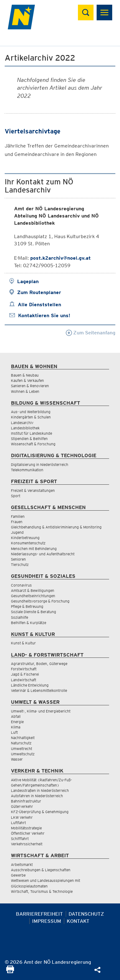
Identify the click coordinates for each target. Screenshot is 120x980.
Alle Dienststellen (39, 305)
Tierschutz (20, 565)
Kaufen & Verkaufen (27, 380)
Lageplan (28, 281)
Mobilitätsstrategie (26, 828)
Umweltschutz (23, 754)
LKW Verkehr (22, 817)
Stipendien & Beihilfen (29, 439)
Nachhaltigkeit (23, 738)
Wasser (17, 759)
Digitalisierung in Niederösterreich (40, 465)
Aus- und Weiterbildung (31, 412)
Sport (16, 496)
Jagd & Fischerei (25, 674)
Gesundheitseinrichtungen (33, 596)
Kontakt (78, 921)
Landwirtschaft (24, 680)
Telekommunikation (27, 470)
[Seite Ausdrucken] (10, 971)
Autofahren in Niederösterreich (37, 796)
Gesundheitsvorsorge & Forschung (40, 601)
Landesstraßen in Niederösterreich (40, 790)
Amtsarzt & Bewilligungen (33, 590)
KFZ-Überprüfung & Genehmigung (40, 812)
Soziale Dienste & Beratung (34, 612)
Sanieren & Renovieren (30, 386)
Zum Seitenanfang (91, 333)
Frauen (17, 522)
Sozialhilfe (19, 617)
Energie (17, 722)
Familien (18, 516)
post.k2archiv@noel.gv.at (60, 258)
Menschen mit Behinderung (34, 549)
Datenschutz (86, 914)
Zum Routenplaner (39, 292)
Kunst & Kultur (23, 643)
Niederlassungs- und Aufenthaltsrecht (43, 554)
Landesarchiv (22, 423)
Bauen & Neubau (25, 375)
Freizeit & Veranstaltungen (33, 490)
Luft (14, 732)
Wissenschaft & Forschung (33, 444)
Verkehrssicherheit (27, 844)
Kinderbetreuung (25, 538)
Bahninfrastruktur (26, 801)
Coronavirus (21, 585)
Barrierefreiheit (39, 914)
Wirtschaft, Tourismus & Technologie (42, 891)
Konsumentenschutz (28, 543)
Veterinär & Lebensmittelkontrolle (39, 690)
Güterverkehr (22, 806)
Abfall (16, 716)
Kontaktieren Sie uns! (44, 315)
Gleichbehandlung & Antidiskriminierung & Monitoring (56, 527)
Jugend (17, 532)
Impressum (47, 921)
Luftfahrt (18, 823)
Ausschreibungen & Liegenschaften (41, 870)
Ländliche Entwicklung (30, 685)
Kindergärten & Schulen (31, 417)
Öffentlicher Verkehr (28, 833)
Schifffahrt (20, 839)
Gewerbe (18, 875)
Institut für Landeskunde (31, 433)
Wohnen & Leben (25, 391)
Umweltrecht (22, 749)
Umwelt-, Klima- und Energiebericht (41, 711)
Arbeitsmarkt (22, 865)
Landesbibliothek (25, 428)
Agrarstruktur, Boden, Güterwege (39, 664)
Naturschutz (21, 743)
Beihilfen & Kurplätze (29, 623)
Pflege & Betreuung (27, 606)
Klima (16, 727)
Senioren (18, 559)
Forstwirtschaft (24, 669)
